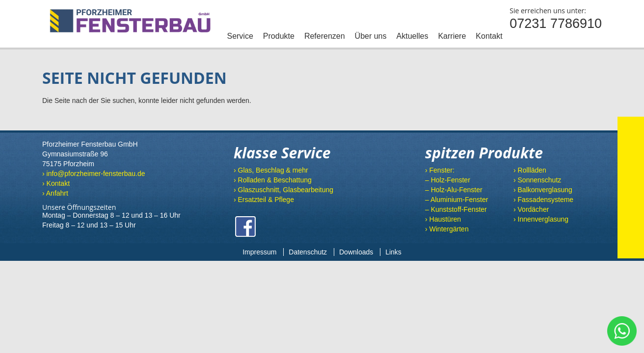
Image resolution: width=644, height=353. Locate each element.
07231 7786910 (556, 24)
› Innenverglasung (541, 219)
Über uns (371, 36)
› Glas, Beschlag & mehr (271, 170)
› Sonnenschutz (537, 180)
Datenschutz (308, 252)
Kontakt (489, 36)
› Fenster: (440, 170)
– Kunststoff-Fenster (456, 209)
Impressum (259, 252)
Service (240, 36)
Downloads (356, 252)
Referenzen (325, 36)
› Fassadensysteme (543, 200)
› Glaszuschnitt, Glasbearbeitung (283, 190)
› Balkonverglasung (543, 190)
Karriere (452, 36)
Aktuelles (413, 36)
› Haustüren (443, 219)
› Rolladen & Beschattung (273, 180)
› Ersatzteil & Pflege (264, 200)
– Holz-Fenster (448, 180)
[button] (22, 331)
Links (393, 252)
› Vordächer (531, 209)
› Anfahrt (55, 193)
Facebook (245, 227)
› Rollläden (530, 170)
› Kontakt (56, 183)
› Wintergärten (447, 229)
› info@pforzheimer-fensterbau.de (94, 174)
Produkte (279, 36)
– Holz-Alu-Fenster (454, 190)
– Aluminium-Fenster (456, 200)
